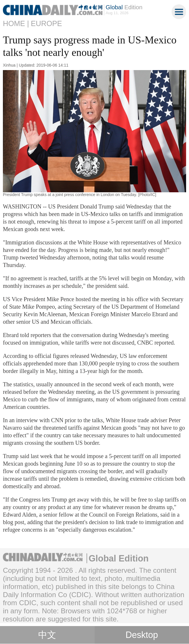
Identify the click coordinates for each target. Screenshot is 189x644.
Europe (47, 23)
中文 (47, 635)
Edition (124, 7)
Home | (16, 23)
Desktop (142, 635)
